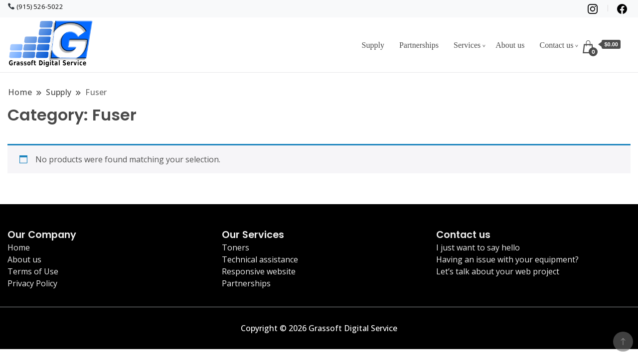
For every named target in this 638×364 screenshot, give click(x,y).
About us (510, 45)
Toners (236, 247)
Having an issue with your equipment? (507, 259)
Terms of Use (33, 271)
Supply (373, 45)
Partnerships (419, 45)
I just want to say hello (478, 247)
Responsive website (259, 271)
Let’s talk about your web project (498, 271)
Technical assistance (260, 259)
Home (19, 247)
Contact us (556, 45)
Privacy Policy (32, 283)
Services (467, 45)
